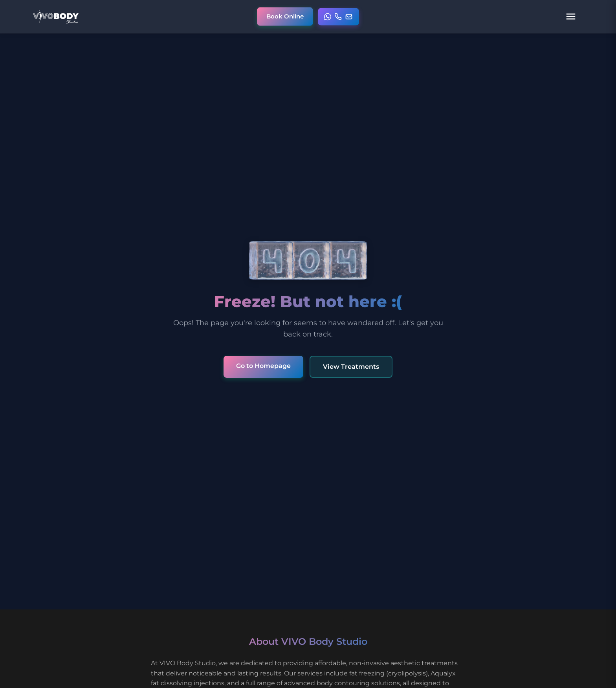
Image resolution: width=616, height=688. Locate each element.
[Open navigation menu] (571, 16)
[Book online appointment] (285, 17)
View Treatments (351, 367)
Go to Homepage (263, 366)
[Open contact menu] (338, 16)
